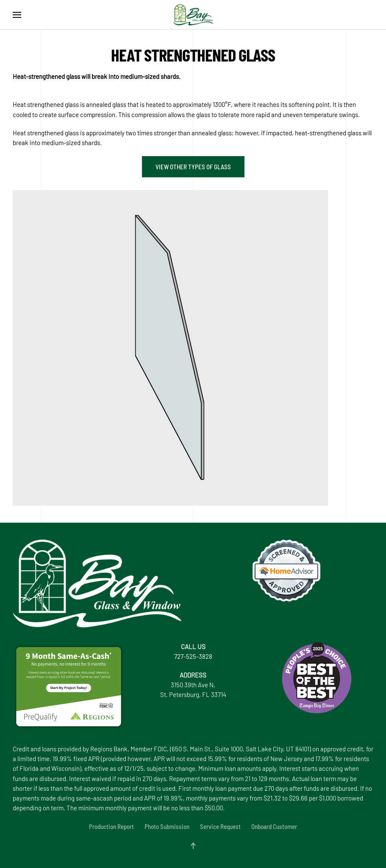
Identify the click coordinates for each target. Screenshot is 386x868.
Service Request (220, 826)
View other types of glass (193, 167)
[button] (17, 15)
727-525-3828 (193, 656)
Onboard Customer (274, 826)
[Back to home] (193, 15)
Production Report (111, 826)
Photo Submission (167, 826)
